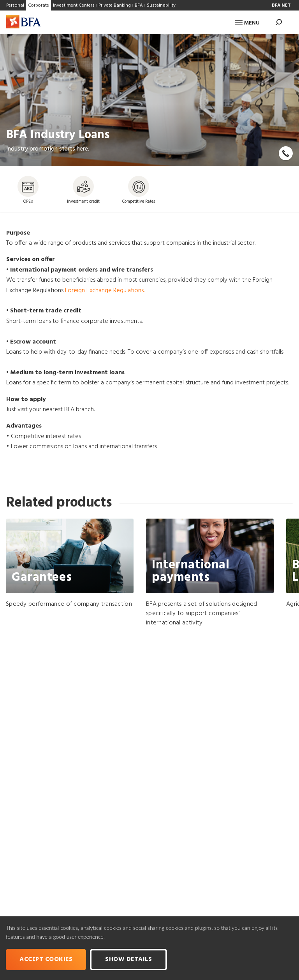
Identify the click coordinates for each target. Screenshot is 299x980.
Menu (247, 23)
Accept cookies (46, 959)
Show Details (128, 959)
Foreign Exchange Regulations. (106, 291)
